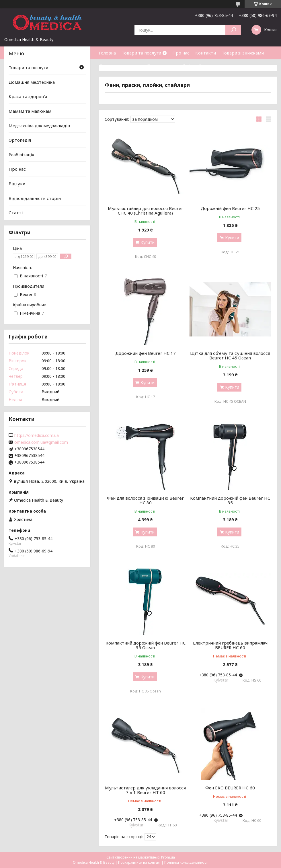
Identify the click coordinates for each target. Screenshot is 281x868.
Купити (148, 242)
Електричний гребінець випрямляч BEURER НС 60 (230, 645)
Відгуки (17, 184)
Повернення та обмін (170, 66)
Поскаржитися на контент (139, 862)
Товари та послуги (141, 53)
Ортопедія (20, 140)
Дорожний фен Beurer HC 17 (146, 353)
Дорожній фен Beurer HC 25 (230, 208)
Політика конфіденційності (186, 862)
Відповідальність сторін (35, 198)
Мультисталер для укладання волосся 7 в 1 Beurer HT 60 (145, 790)
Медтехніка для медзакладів (39, 125)
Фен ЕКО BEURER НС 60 (230, 788)
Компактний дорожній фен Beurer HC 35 (230, 500)
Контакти (206, 53)
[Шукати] (233, 30)
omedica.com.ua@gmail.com (41, 442)
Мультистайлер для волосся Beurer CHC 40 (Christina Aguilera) (146, 211)
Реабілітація (21, 155)
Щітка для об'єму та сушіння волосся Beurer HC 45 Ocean (230, 355)
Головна (107, 53)
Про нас (181, 53)
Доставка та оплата (120, 66)
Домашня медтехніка (32, 82)
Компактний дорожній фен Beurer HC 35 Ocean (146, 645)
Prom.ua (168, 857)
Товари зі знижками (243, 53)
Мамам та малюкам (30, 111)
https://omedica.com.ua (37, 435)
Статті (205, 66)
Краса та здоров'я (28, 96)
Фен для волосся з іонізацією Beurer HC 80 (145, 500)
